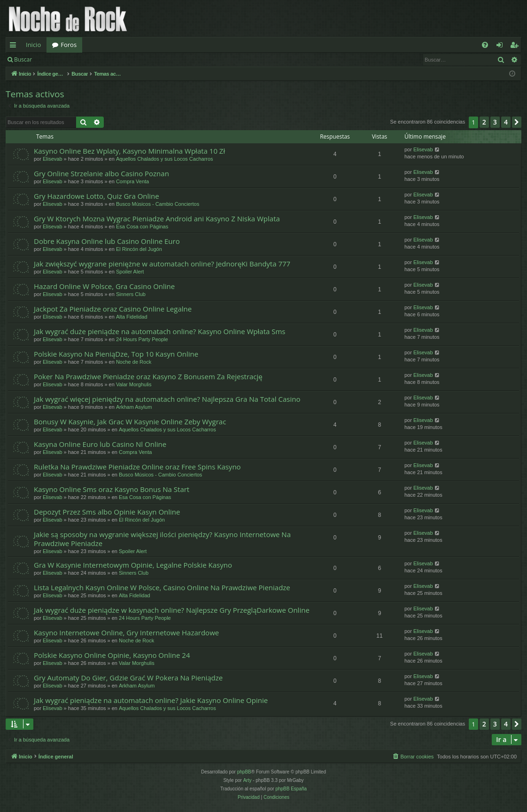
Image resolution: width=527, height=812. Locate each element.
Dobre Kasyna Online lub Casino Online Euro (107, 241)
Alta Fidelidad (132, 317)
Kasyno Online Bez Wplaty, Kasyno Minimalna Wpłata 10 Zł (129, 151)
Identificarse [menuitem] (502, 47)
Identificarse (62, 59)
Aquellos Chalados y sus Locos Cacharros (165, 159)
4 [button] (506, 122)
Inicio (33, 45)
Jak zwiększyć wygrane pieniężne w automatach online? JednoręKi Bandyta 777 (162, 264)
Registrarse (106, 59)
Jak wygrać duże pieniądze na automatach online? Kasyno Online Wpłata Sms (160, 331)
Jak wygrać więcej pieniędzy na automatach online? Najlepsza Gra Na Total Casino (167, 399)
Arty (248, 780)
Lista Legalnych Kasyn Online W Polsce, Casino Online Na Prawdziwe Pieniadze (162, 587)
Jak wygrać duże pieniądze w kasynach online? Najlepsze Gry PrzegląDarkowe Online (172, 610)
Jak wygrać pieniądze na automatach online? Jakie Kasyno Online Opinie (151, 700)
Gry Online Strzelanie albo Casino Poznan (101, 173)
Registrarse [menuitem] (516, 47)
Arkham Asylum (134, 407)
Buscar (23, 59)
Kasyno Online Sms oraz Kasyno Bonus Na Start (112, 489)
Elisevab (53, 159)
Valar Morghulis (134, 384)
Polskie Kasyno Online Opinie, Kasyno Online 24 (112, 655)
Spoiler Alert (130, 272)
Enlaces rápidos (15, 47)
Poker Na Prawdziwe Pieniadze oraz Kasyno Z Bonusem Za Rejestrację (148, 376)
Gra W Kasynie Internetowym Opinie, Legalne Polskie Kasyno (133, 565)
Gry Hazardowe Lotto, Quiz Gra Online (97, 196)
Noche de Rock (134, 362)
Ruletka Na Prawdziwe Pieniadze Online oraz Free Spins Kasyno (137, 467)
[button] (517, 122)
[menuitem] (485, 45)
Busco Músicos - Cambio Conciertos (158, 204)
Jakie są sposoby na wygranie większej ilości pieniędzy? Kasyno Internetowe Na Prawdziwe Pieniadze (162, 539)
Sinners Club (131, 294)
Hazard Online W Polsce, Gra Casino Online (104, 286)
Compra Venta (132, 181)
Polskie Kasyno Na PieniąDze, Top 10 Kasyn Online (116, 354)
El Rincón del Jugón (139, 249)
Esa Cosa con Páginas (142, 226)
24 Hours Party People (142, 339)
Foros (69, 45)
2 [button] (484, 122)
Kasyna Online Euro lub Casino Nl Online (100, 444)
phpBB (244, 772)
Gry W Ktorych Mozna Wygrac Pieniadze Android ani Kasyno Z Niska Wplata (157, 219)
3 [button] (495, 122)
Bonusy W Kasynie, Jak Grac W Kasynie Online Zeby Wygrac (130, 422)
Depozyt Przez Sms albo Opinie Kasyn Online (107, 512)
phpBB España (291, 789)
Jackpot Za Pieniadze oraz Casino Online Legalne (113, 309)
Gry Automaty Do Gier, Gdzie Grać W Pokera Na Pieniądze (128, 678)
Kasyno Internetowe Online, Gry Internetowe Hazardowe (126, 632)
